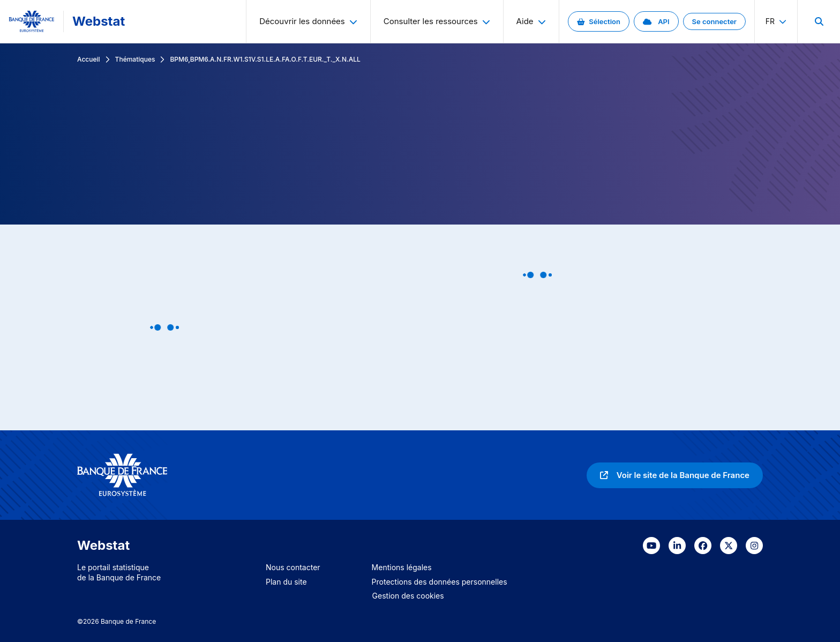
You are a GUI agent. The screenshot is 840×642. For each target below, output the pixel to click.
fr (776, 21)
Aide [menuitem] (531, 21)
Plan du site (286, 582)
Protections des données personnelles (440, 582)
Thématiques (135, 59)
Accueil (89, 59)
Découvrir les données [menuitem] (308, 21)
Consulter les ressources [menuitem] (437, 21)
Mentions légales (402, 567)
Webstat (99, 21)
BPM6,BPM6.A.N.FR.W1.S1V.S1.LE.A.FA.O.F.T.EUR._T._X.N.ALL (265, 59)
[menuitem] (819, 21)
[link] (599, 21)
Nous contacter (293, 567)
